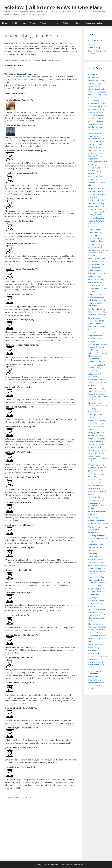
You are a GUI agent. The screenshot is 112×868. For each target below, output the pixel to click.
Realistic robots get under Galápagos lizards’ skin (97, 368)
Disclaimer (93, 44)
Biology (5, 23)
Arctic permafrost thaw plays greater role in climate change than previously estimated (98, 300)
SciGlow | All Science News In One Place (53, 7)
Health (15, 23)
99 (19, 797)
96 (12, 797)
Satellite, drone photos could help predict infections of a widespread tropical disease (98, 324)
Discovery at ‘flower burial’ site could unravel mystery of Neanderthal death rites (97, 615)
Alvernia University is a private (18, 77)
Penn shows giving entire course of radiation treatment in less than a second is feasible (98, 250)
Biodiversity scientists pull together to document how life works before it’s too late (98, 662)
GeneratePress (79, 865)
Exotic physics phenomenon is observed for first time (98, 271)
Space (56, 23)
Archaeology (45, 23)
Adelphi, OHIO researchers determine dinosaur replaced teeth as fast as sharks (98, 379)
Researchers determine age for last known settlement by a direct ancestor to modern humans (98, 106)
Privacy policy (94, 47)
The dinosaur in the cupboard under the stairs (97, 638)
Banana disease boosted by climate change (97, 182)
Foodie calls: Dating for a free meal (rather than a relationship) (98, 312)
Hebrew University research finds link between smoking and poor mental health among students (98, 209)
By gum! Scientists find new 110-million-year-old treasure (98, 468)
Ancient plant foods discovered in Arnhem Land (98, 539)
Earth (24, 23)
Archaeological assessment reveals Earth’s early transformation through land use (97, 235)
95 (9, 797)
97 (14, 797)
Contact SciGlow (95, 41)
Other (78, 23)
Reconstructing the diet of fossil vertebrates (96, 674)
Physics (33, 23)
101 (26, 797)
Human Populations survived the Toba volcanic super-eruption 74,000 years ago (98, 456)
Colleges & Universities (93, 23)
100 (23, 797)
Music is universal (96, 200)
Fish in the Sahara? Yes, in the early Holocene (96, 548)
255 (32, 797)
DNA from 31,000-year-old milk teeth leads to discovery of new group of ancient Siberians (98, 394)
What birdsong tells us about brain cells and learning (97, 592)
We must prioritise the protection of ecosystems (98, 530)
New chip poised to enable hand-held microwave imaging (97, 262)
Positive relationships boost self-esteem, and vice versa (98, 347)
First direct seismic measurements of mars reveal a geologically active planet (96, 503)
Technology (67, 23)
